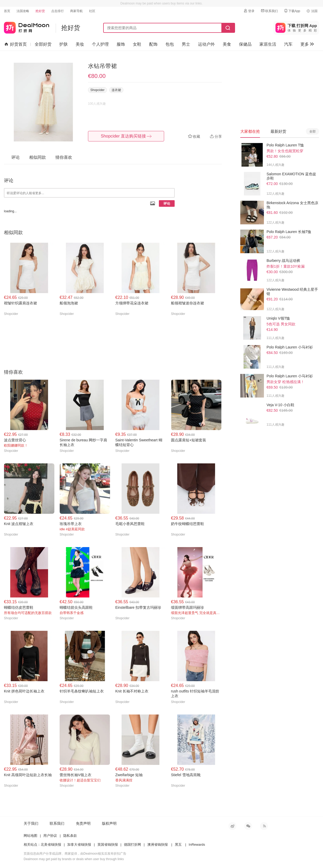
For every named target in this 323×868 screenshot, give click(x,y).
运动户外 (206, 44)
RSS (264, 826)
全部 (312, 131)
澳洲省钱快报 (158, 845)
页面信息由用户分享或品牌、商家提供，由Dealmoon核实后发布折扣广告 (75, 854)
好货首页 (16, 44)
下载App (292, 11)
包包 (170, 44)
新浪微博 (232, 826)
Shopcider (97, 90)
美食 (227, 44)
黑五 (178, 845)
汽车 (288, 44)
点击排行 (58, 11)
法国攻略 (23, 11)
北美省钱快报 (51, 845)
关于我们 (31, 823)
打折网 (27, 27)
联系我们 (269, 11)
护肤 (64, 44)
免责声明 (83, 823)
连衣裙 (116, 90)
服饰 (121, 44)
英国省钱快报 (108, 845)
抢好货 (40, 11)
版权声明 (109, 823)
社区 (92, 11)
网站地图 (30, 836)
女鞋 (137, 44)
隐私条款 (70, 836)
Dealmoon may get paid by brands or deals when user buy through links (74, 859)
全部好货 (43, 44)
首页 (7, 11)
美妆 (80, 44)
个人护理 (100, 44)
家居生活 (268, 44)
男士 (186, 44)
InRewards (197, 845)
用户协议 (50, 836)
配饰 (153, 44)
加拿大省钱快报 (79, 845)
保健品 (245, 44)
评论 (167, 203)
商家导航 (76, 11)
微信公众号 (248, 826)
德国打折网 (132, 845)
